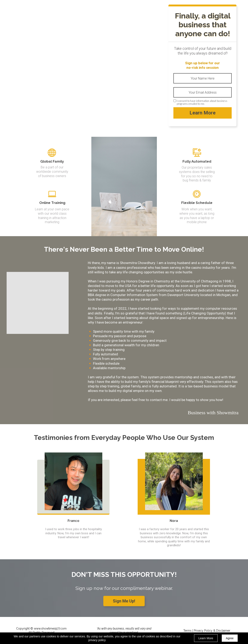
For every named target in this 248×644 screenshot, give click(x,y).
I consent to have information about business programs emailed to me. (202, 102)
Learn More (203, 113)
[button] (124, 601)
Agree (230, 638)
